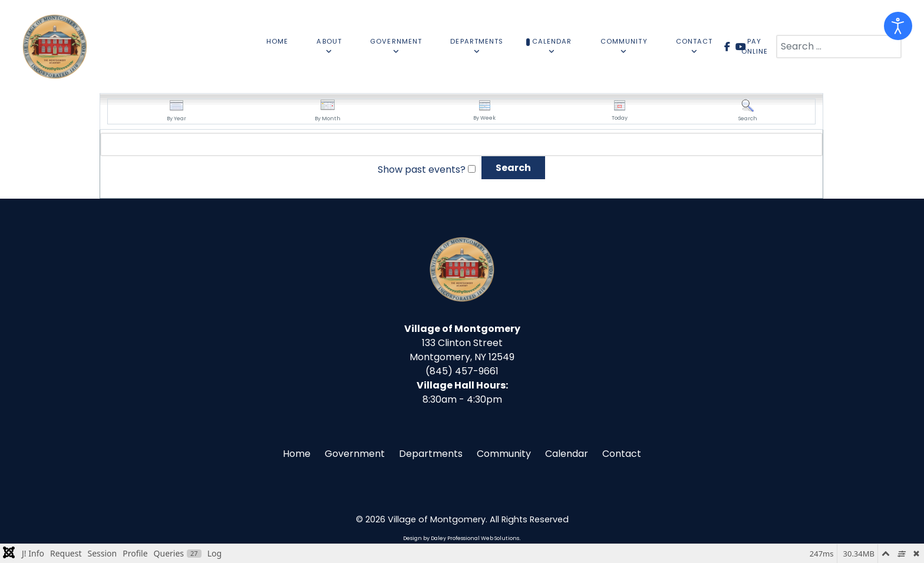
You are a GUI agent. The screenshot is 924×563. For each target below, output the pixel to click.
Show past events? (422, 169)
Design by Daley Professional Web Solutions (461, 538)
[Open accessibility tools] (898, 26)
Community (504, 454)
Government (355, 454)
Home (297, 454)
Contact (622, 454)
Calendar (567, 454)
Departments (431, 454)
